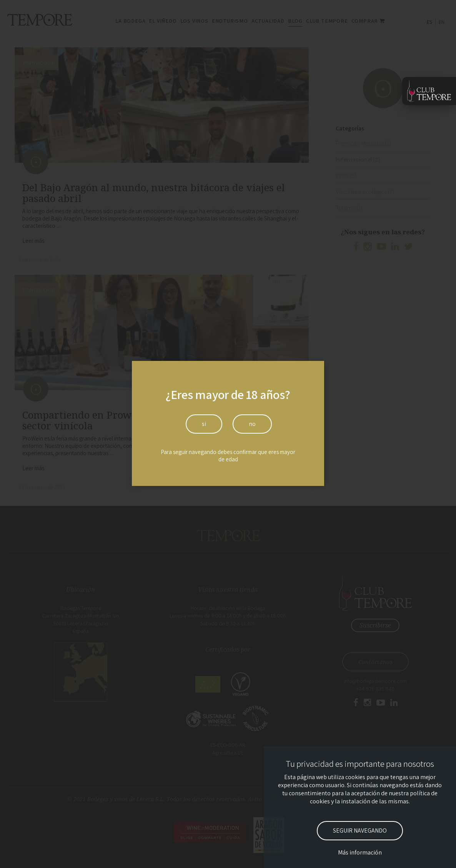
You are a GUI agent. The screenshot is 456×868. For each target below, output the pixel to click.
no (252, 424)
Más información (360, 852)
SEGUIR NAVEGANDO (360, 830)
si (204, 424)
